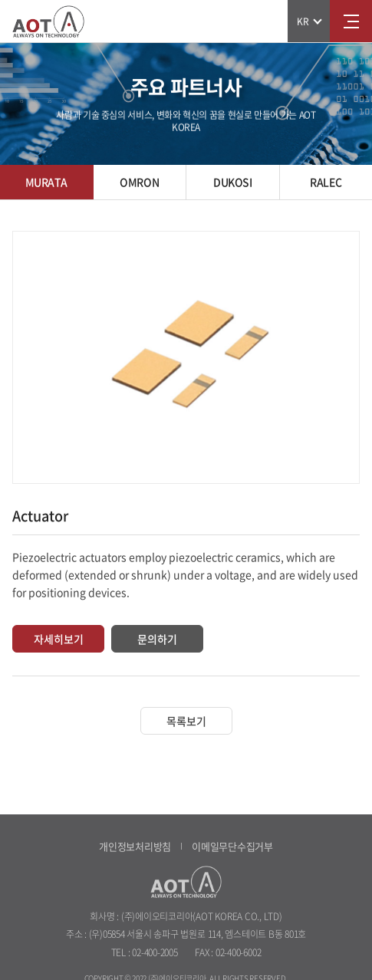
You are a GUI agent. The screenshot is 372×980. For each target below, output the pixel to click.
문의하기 (157, 639)
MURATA (46, 182)
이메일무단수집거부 (232, 846)
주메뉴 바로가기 (0, 0)
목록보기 (186, 721)
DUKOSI (232, 182)
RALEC (326, 182)
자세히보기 (59, 639)
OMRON (139, 182)
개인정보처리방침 (135, 846)
